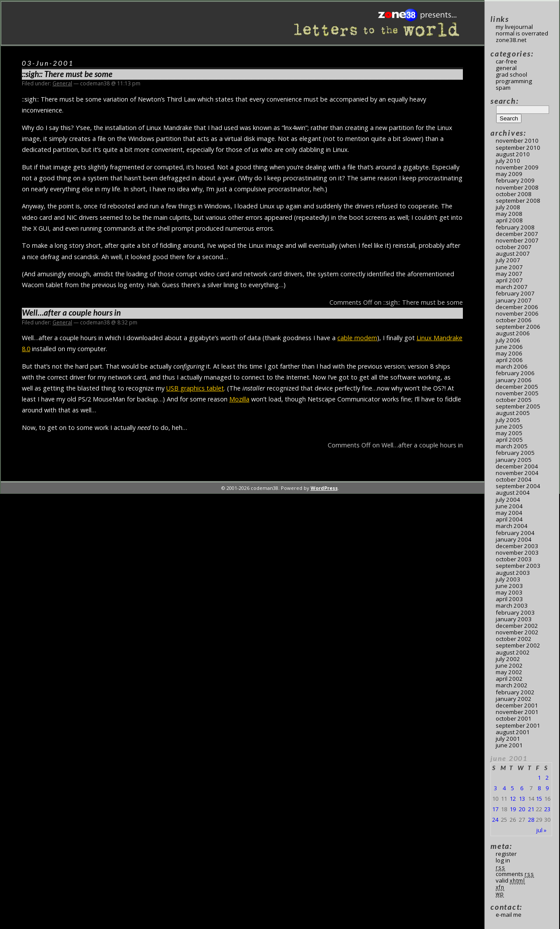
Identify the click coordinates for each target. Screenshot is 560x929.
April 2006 (509, 360)
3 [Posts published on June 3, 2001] (495, 788)
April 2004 (509, 519)
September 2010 (518, 148)
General (62, 83)
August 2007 (513, 253)
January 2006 (514, 380)
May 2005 (509, 433)
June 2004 (509, 506)
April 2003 (509, 599)
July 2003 (508, 579)
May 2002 (509, 672)
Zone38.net (511, 40)
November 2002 (517, 632)
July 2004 (508, 500)
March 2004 (512, 526)
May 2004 (509, 513)
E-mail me (509, 915)
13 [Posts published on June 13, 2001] (522, 799)
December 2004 (517, 466)
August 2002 (513, 652)
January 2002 (514, 699)
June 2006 (509, 347)
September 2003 (518, 566)
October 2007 (514, 247)
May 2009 (509, 174)
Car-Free (506, 61)
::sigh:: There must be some (67, 74)
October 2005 (514, 400)
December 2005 (517, 387)
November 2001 (517, 712)
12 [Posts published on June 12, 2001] (513, 799)
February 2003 (515, 612)
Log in (503, 860)
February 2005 (515, 453)
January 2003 (514, 619)
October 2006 (514, 320)
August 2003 (513, 573)
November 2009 (517, 167)
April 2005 (509, 440)
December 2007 (517, 234)
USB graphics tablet (195, 388)
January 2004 (514, 539)
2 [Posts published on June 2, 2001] (547, 778)
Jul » (541, 830)
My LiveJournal (514, 27)
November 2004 (517, 473)
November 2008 (517, 187)
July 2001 (508, 739)
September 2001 (518, 725)
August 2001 (513, 732)
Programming (514, 81)
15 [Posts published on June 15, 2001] (539, 799)
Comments (515, 874)
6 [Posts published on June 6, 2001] (522, 788)
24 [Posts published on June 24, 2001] (495, 820)
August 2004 (513, 493)
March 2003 (512, 605)
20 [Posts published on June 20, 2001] (522, 809)
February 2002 (515, 692)
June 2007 (509, 267)
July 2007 (508, 260)
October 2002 (514, 639)
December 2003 (517, 546)
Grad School (511, 74)
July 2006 (508, 340)
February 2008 (515, 227)
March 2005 (512, 446)
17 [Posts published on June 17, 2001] (495, 809)
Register (506, 854)
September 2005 (518, 406)
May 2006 (509, 353)
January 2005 (514, 460)
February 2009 (515, 180)
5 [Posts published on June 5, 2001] (513, 788)
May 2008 (509, 214)
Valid (510, 880)
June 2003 (509, 586)
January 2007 (514, 300)
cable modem (357, 338)
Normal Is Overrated (522, 33)
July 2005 (508, 420)
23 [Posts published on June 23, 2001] (547, 809)
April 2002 (509, 679)
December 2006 (517, 307)
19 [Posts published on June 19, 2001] (513, 809)
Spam (503, 88)
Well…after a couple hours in (71, 313)
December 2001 (517, 705)
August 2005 (513, 413)
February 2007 (515, 293)
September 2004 (518, 486)
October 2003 (514, 559)
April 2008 (509, 220)
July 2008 (508, 207)
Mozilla (239, 399)
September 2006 (518, 327)
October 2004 (514, 479)
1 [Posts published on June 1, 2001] (539, 778)
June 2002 (509, 665)
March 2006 (512, 366)
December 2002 (517, 626)
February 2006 (515, 373)
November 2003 (517, 552)
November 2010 (517, 141)
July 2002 (508, 659)
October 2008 (514, 194)
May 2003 (509, 592)
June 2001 (509, 745)
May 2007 (509, 274)
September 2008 (518, 201)
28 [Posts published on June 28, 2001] (531, 820)
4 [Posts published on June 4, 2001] (504, 788)
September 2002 (518, 645)
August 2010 (513, 154)
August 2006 (513, 333)
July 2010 (508, 161)
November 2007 (517, 240)
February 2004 (515, 533)
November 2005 (517, 393)
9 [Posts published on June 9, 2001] (547, 788)
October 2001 (514, 718)
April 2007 (509, 280)
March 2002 (512, 685)
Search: (504, 101)
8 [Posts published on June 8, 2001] (539, 788)
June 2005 (509, 426)
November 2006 (517, 313)
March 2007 (512, 287)
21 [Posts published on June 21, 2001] (531, 809)
